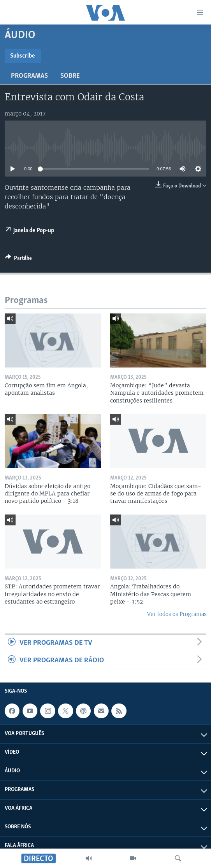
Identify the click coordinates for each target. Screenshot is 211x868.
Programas (29, 76)
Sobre (70, 76)
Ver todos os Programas (177, 614)
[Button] (18, 259)
